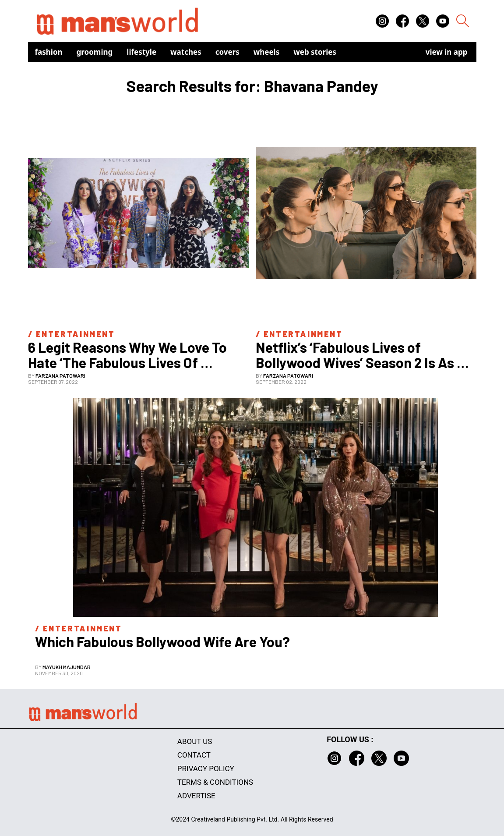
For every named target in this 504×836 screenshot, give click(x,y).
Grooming (95, 52)
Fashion (49, 52)
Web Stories (315, 52)
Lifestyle (141, 52)
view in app (447, 52)
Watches (186, 52)
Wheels (267, 52)
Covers (227, 52)
